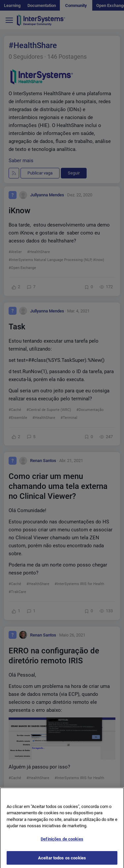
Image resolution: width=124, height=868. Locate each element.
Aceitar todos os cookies (62, 861)
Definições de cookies (62, 842)
